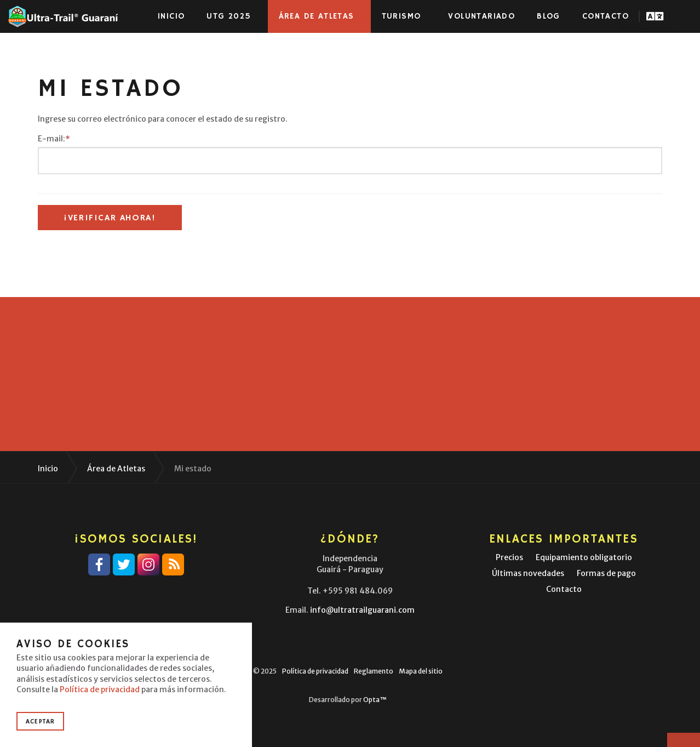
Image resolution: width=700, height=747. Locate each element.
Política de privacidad (315, 671)
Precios (509, 557)
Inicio (171, 16)
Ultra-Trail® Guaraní (63, 16)
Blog (549, 16)
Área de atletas (317, 16)
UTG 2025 (229, 16)
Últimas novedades (528, 573)
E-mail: (54, 139)
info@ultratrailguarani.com (362, 610)
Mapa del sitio (421, 671)
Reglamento (374, 671)
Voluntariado (481, 16)
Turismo (401, 16)
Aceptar (40, 722)
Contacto (606, 16)
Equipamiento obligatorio (584, 557)
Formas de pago (606, 573)
